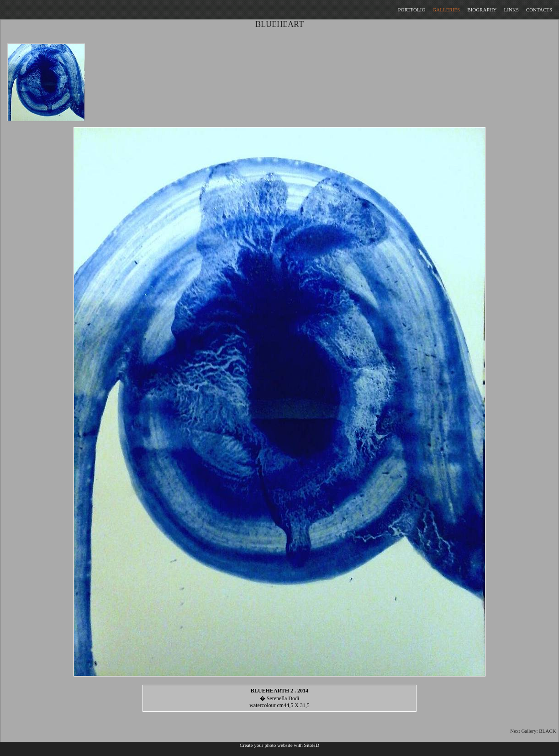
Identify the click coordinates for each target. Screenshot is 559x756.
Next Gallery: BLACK (534, 731)
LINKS (511, 10)
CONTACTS (539, 10)
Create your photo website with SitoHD (279, 745)
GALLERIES (446, 10)
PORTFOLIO (411, 10)
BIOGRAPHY (482, 10)
